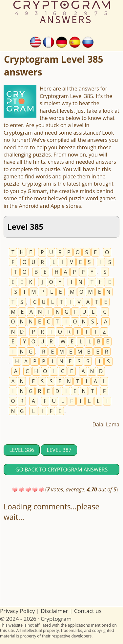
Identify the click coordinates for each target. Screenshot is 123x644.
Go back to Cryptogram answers (61, 470)
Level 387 (59, 450)
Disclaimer (54, 611)
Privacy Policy (17, 611)
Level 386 (22, 450)
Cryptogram (56, 619)
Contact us (88, 611)
